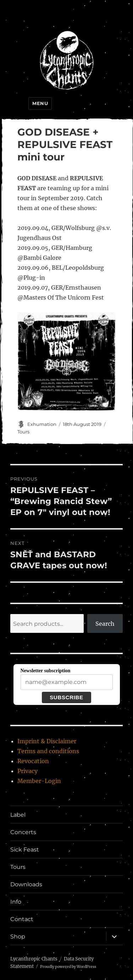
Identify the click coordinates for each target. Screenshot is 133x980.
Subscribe (66, 697)
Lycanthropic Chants (34, 959)
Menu (40, 103)
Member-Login (39, 781)
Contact (22, 919)
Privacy (27, 771)
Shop (18, 937)
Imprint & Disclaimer (47, 741)
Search (105, 624)
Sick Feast (25, 850)
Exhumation (42, 424)
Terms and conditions (48, 751)
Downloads (26, 884)
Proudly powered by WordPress (68, 967)
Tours (23, 432)
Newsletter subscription (46, 671)
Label (18, 815)
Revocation (33, 761)
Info (16, 902)
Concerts (23, 832)
